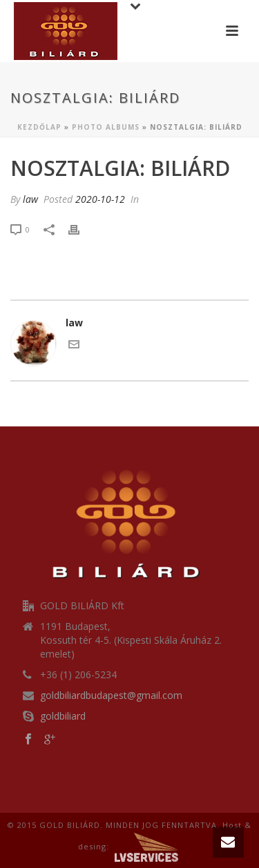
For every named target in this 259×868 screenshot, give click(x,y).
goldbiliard (63, 716)
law (30, 199)
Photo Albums (106, 127)
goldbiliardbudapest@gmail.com (111, 696)
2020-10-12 (100, 199)
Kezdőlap (39, 127)
